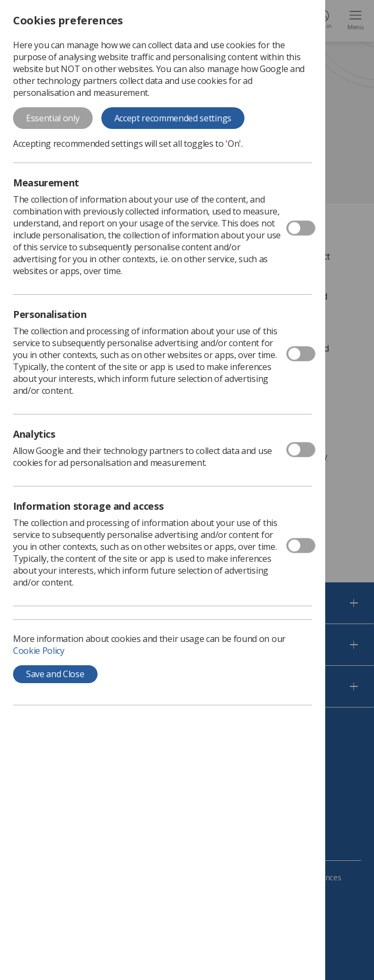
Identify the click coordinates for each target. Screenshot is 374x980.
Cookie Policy (39, 651)
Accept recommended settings (173, 118)
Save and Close (55, 674)
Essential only (53, 118)
